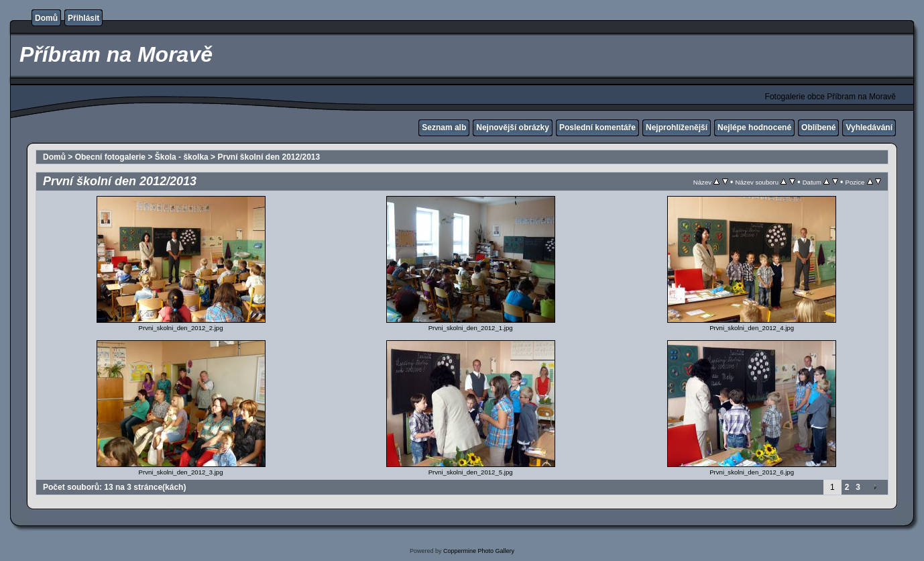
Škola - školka (182, 157)
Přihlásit (83, 18)
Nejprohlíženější (677, 127)
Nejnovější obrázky (513, 127)
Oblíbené (818, 127)
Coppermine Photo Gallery (479, 551)
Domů (46, 18)
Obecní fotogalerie (110, 157)
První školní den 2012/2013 (269, 157)
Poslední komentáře (597, 127)
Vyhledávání (869, 127)
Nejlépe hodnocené (754, 127)
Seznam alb (444, 127)
